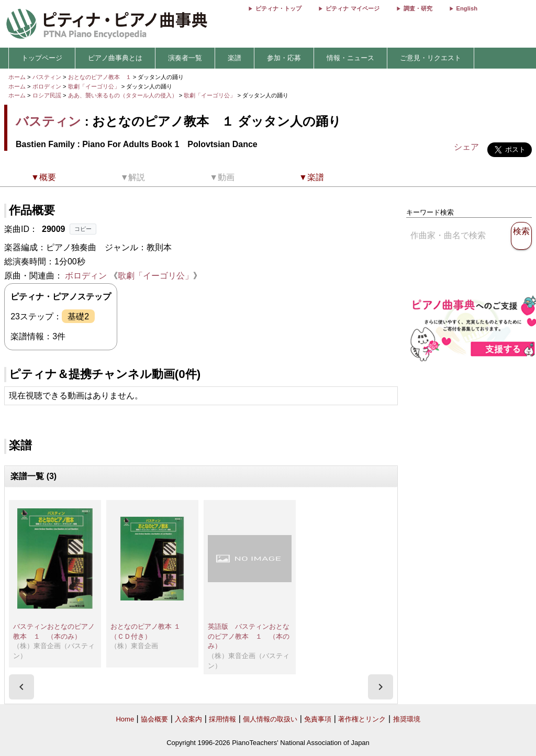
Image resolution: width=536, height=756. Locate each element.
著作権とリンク (362, 719)
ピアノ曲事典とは (115, 58)
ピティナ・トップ (278, 8)
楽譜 (234, 58)
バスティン (47, 77)
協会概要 (154, 719)
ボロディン (47, 86)
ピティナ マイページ (352, 8)
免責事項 (318, 719)
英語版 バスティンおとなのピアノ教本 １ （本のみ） (249, 636)
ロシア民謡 (47, 95)
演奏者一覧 (185, 58)
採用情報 (222, 719)
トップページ (42, 58)
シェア (466, 147)
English (467, 8)
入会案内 (188, 719)
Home (125, 719)
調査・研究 (418, 8)
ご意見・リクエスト (431, 58)
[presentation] (21, 687)
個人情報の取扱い (270, 719)
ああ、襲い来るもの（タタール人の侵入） (124, 95)
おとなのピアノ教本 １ (100, 77)
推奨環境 (407, 719)
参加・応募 (284, 58)
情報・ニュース (350, 58)
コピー (83, 229)
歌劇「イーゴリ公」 (95, 86)
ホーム (17, 77)
